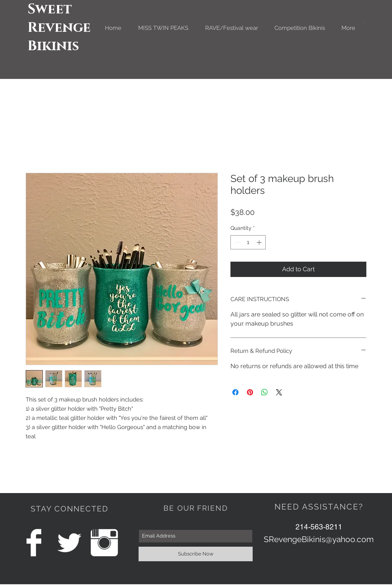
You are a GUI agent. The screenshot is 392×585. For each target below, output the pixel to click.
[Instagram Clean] (104, 543)
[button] (365, 22)
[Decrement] (236, 242)
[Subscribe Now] (196, 554)
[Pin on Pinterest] (250, 392)
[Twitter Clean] (69, 543)
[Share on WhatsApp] (265, 392)
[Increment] (260, 242)
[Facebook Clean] (34, 543)
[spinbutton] (248, 242)
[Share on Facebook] (235, 392)
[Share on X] (279, 392)
